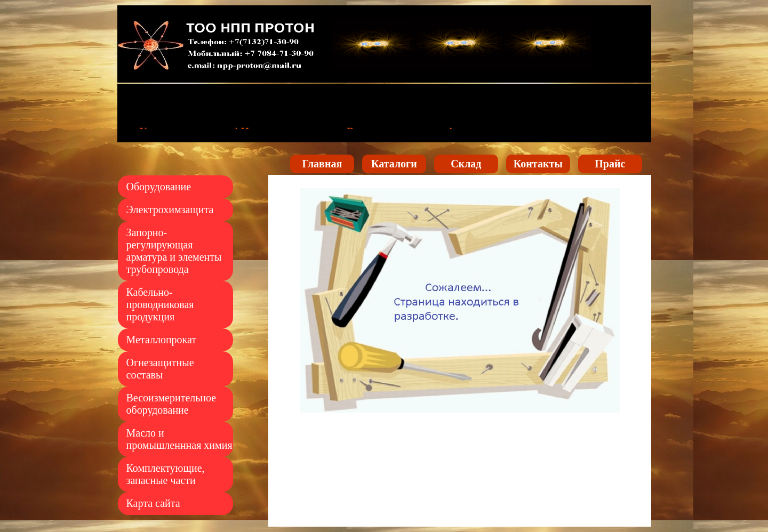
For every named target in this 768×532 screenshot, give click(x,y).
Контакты (538, 164)
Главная (322, 164)
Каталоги (394, 164)
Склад (466, 164)
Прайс (610, 164)
